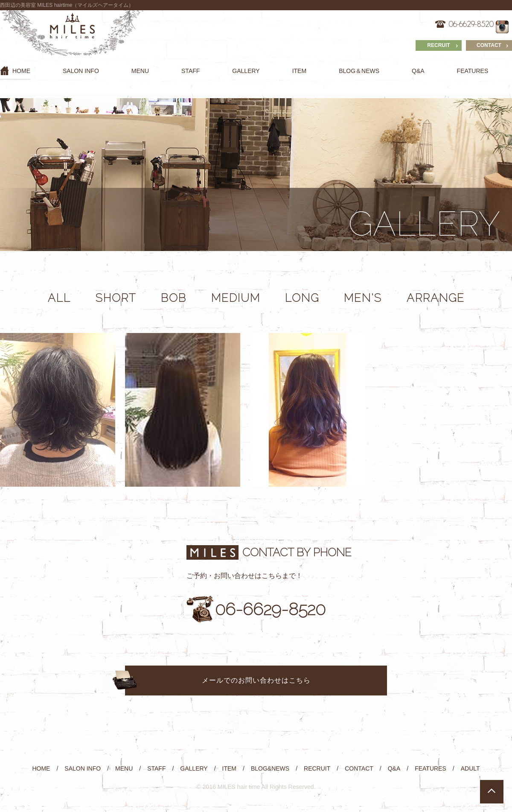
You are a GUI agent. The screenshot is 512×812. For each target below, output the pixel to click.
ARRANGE (436, 298)
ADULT (470, 768)
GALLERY (246, 71)
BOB (174, 298)
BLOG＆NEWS (359, 71)
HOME (15, 71)
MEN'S (363, 298)
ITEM (299, 71)
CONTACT (489, 45)
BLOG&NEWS (270, 768)
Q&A (418, 71)
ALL (59, 298)
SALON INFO (81, 71)
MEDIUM (236, 298)
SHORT (116, 298)
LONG (302, 298)
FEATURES (473, 71)
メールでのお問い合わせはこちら (256, 680)
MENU (140, 71)
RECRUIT (438, 45)
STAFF (191, 71)
